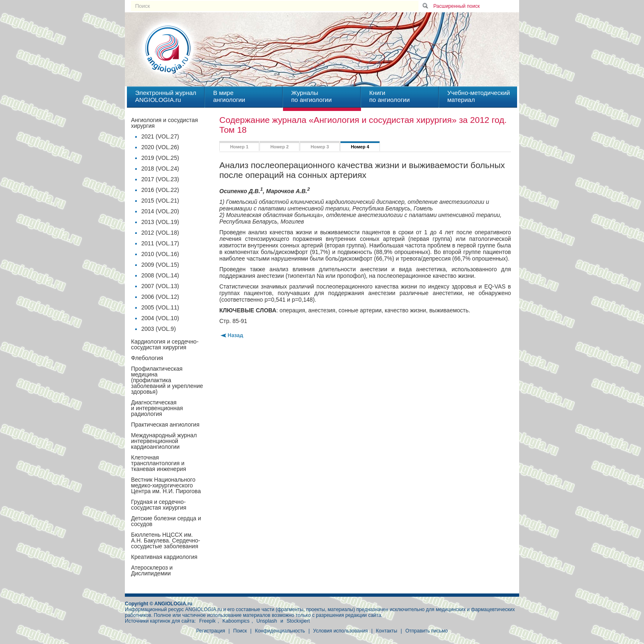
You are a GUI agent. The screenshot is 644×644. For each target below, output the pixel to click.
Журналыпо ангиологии (312, 96)
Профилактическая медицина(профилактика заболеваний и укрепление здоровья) (167, 380)
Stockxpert (298, 621)
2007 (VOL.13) (160, 286)
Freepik (207, 621)
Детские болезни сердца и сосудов (166, 521)
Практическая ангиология (165, 425)
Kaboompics (236, 621)
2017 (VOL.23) (160, 179)
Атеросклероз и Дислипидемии (152, 570)
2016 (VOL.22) (160, 190)
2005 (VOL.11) (160, 307)
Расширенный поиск (457, 6)
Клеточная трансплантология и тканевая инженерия (159, 463)
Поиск (240, 631)
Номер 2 (279, 147)
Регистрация (211, 631)
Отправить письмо (427, 631)
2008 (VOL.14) (160, 275)
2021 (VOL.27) (160, 136)
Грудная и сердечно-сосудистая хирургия (159, 505)
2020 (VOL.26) (160, 147)
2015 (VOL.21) (160, 201)
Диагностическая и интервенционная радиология (157, 408)
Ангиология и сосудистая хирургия (164, 123)
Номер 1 (239, 147)
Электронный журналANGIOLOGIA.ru (166, 96)
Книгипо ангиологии (390, 96)
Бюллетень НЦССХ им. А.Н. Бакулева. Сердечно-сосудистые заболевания (166, 540)
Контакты (386, 631)
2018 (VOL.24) (160, 169)
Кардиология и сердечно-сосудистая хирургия (165, 344)
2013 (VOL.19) (160, 222)
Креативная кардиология (164, 557)
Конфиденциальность (280, 631)
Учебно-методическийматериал (479, 96)
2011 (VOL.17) (160, 243)
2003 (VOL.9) (159, 329)
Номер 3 (320, 147)
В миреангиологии (229, 96)
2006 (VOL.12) (160, 297)
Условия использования (340, 631)
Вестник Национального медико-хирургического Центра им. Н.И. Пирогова (166, 485)
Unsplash (267, 621)
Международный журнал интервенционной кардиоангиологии (164, 441)
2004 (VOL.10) (160, 318)
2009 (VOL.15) (160, 265)
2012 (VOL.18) (160, 233)
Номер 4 (360, 147)
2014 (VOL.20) (160, 211)
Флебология (147, 358)
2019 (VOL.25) (160, 158)
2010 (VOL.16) (160, 254)
